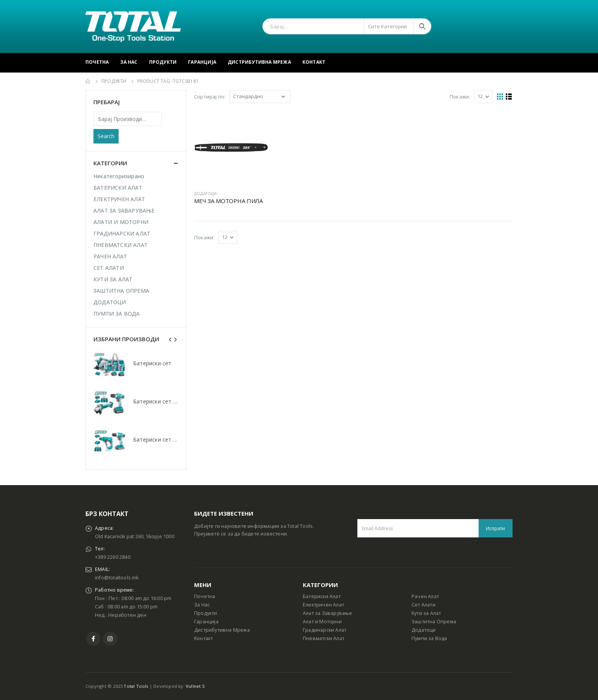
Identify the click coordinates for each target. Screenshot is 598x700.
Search (106, 136)
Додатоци (424, 630)
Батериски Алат (322, 596)
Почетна (97, 62)
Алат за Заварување (328, 613)
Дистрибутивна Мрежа (259, 62)
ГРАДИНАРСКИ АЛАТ (122, 233)
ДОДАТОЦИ (206, 194)
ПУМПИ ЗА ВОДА (117, 314)
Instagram (110, 639)
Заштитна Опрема (434, 622)
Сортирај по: (210, 97)
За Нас (129, 62)
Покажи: (460, 97)
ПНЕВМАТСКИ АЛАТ (121, 245)
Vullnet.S (195, 686)
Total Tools (136, 686)
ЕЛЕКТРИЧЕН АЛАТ (119, 199)
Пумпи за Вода (429, 638)
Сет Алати (424, 605)
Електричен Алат (323, 605)
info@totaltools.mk (117, 578)
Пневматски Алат (324, 638)
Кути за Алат (426, 613)
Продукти (163, 62)
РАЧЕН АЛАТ (110, 256)
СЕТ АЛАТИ (109, 268)
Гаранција (202, 62)
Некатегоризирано (119, 176)
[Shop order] (260, 97)
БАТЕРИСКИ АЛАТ (118, 188)
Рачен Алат (425, 596)
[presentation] (170, 339)
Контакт (314, 62)
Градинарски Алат (325, 630)
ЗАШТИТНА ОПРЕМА (121, 291)
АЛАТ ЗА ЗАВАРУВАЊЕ (124, 210)
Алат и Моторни (322, 622)
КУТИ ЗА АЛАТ (113, 279)
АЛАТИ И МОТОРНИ (121, 222)
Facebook (93, 639)
